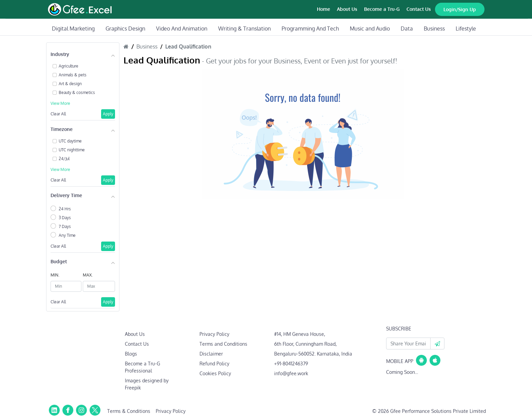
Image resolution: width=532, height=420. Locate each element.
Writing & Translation (244, 28)
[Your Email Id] (408, 343)
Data (407, 28)
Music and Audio (370, 28)
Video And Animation (182, 28)
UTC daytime (70, 141)
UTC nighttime (72, 150)
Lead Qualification (188, 46)
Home (324, 9)
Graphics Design (125, 28)
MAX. (88, 275)
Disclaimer (211, 354)
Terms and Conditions (223, 344)
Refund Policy (214, 364)
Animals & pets (73, 75)
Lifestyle (466, 28)
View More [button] (60, 103)
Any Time (67, 235)
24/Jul (64, 159)
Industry (60, 54)
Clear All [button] (58, 114)
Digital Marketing (73, 28)
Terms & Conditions (129, 411)
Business (434, 28)
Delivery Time (66, 195)
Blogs (131, 354)
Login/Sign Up (460, 9)
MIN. (55, 275)
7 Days (65, 226)
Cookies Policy (215, 373)
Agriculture (69, 66)
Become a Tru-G (382, 9)
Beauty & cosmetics (77, 92)
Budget (59, 261)
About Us (347, 9)
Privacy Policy (214, 334)
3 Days (65, 218)
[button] (437, 343)
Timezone (62, 129)
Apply (108, 114)
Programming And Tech (310, 28)
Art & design (70, 84)
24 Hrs (65, 209)
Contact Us (419, 9)
